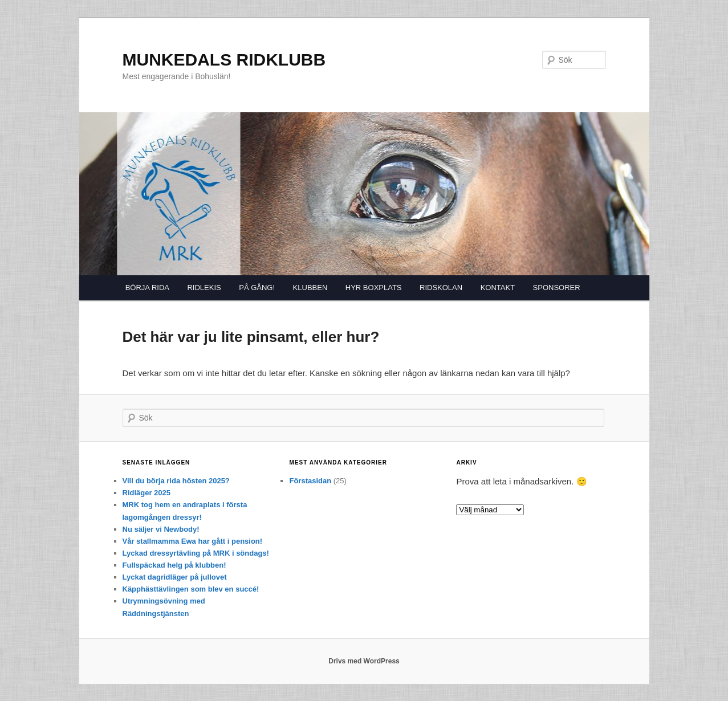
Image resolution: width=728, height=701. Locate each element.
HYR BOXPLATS (374, 288)
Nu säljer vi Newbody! (161, 529)
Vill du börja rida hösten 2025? (176, 481)
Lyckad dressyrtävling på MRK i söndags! (196, 553)
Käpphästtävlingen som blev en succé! (191, 589)
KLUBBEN (310, 288)
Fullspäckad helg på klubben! (174, 565)
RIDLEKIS (204, 288)
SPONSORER (557, 288)
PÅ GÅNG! (257, 288)
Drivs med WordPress (364, 661)
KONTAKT (498, 288)
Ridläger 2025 (147, 493)
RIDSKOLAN (441, 288)
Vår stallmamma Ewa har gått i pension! (193, 541)
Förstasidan (310, 481)
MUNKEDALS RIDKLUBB (224, 60)
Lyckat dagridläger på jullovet (175, 577)
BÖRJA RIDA (147, 288)
